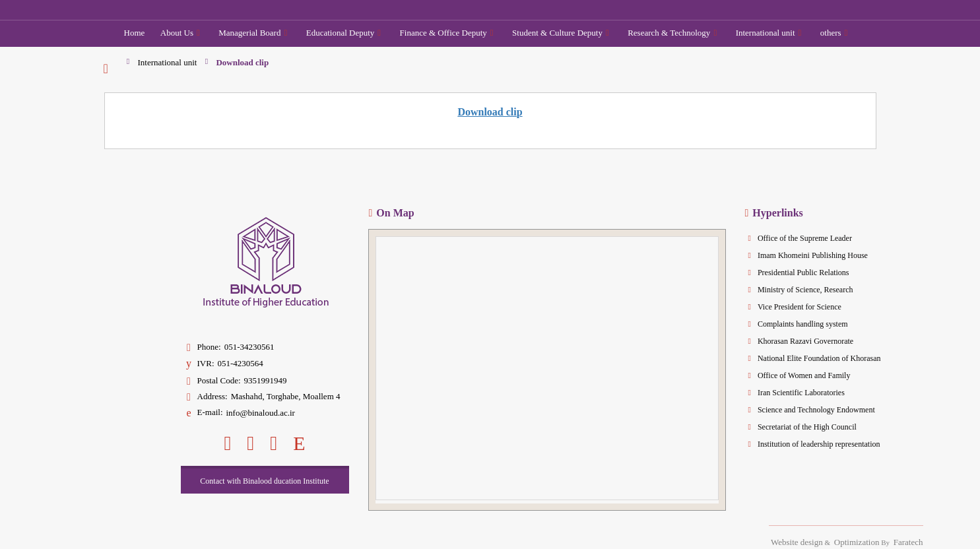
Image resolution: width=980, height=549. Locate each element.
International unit (769, 33)
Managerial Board (253, 33)
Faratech (908, 542)
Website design (797, 542)
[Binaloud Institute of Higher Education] (208, 10)
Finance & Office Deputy (447, 33)
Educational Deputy (343, 33)
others (834, 33)
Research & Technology (672, 33)
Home (135, 33)
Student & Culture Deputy (561, 33)
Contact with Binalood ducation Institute (264, 481)
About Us (180, 33)
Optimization (857, 542)
